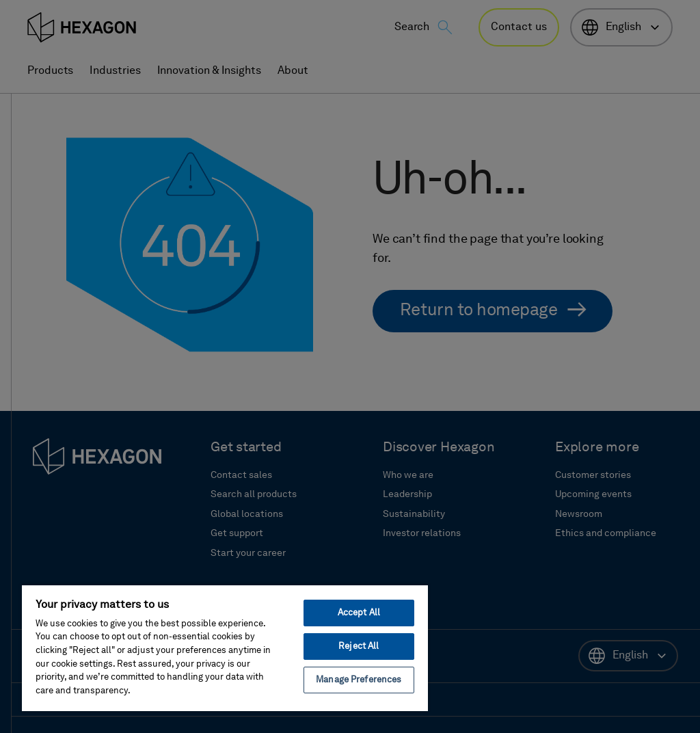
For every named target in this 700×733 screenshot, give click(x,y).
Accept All (359, 613)
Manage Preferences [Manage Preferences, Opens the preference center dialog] (359, 680)
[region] (225, 648)
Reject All (359, 647)
